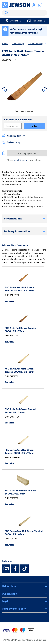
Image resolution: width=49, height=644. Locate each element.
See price (9, 301)
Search (6, 13)
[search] (24, 13)
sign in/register (21, 160)
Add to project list (27, 153)
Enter (34, 126)
